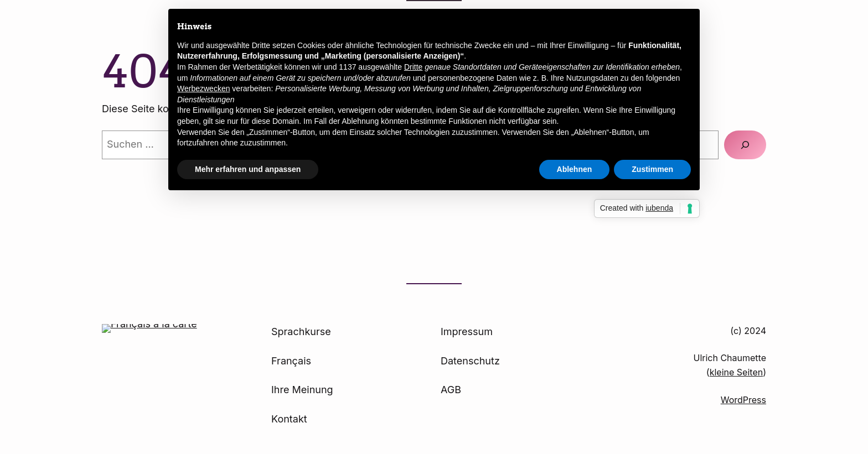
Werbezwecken (203, 88)
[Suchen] (745, 145)
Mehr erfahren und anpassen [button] (248, 169)
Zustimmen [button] (652, 169)
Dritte (413, 67)
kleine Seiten (736, 372)
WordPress (743, 400)
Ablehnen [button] (575, 169)
